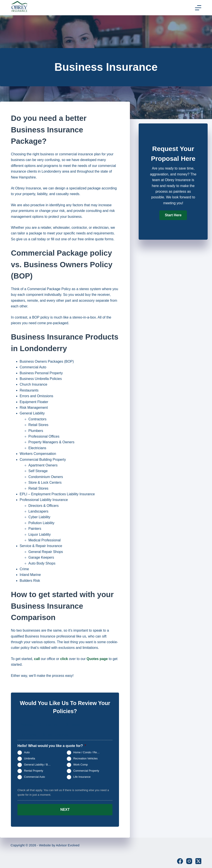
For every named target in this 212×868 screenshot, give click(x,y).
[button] (173, 215)
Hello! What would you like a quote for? (52, 746)
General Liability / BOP (38, 765)
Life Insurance (82, 777)
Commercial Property (86, 771)
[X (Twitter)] (198, 860)
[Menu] (198, 8)
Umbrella (29, 759)
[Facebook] (180, 860)
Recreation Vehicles (85, 759)
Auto (27, 752)
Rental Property (34, 771)
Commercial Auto (34, 777)
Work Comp (81, 765)
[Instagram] (189, 860)
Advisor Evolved (68, 844)
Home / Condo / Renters (88, 752)
